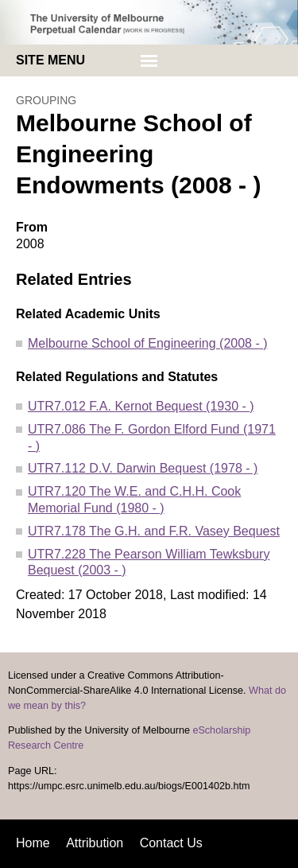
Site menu (50, 60)
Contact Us (171, 843)
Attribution (95, 843)
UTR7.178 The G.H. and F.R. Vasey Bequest (154, 531)
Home (33, 843)
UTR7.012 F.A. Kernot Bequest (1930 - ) (141, 406)
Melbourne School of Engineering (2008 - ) (148, 343)
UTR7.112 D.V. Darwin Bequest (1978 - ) (143, 468)
